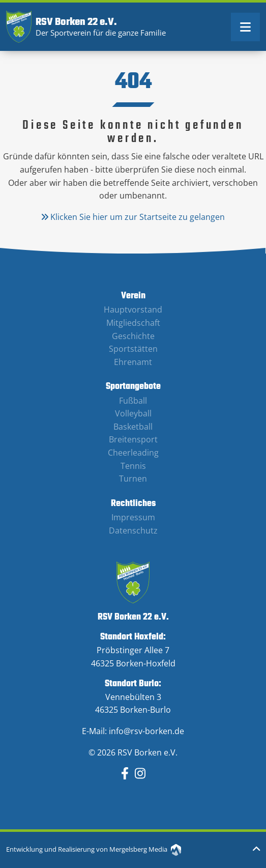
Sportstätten (133, 349)
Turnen (133, 479)
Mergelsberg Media (145, 849)
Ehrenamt (133, 362)
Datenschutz (133, 530)
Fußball (133, 401)
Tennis (133, 466)
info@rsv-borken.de (146, 731)
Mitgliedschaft (133, 323)
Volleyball (133, 413)
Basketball (133, 427)
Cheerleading (133, 453)
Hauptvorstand (133, 310)
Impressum (133, 517)
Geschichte (133, 336)
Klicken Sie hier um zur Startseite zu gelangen (133, 217)
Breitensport (133, 439)
